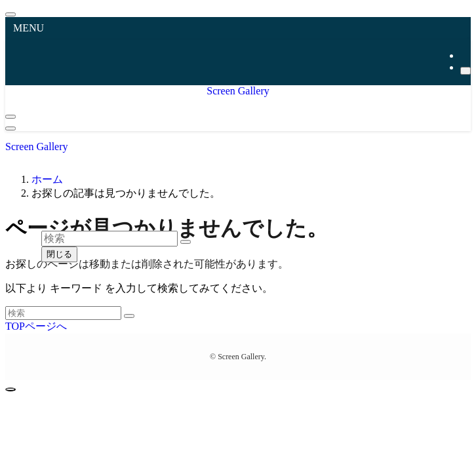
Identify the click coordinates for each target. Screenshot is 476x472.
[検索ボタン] (10, 117)
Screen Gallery (238, 91)
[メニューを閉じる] (10, 14)
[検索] (466, 71)
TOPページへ (36, 326)
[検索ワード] (63, 313)
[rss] (464, 55)
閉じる (59, 254)
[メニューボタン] (10, 128)
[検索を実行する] (129, 316)
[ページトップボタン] (10, 389)
